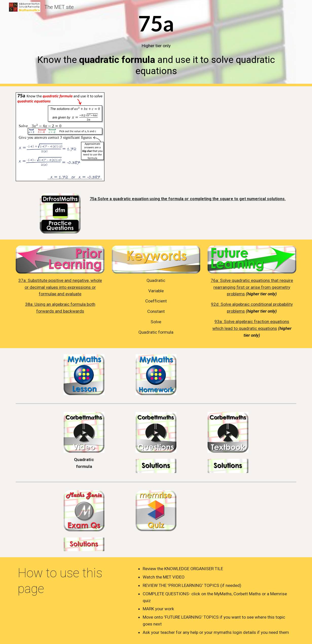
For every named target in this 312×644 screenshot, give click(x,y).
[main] (156, 43)
